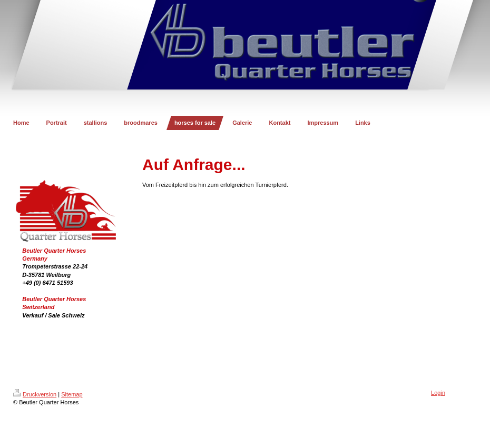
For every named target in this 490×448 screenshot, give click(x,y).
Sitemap (72, 394)
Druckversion (35, 394)
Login (438, 393)
